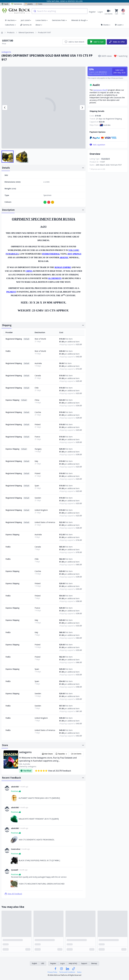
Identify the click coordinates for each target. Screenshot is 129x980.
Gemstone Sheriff (100, 90)
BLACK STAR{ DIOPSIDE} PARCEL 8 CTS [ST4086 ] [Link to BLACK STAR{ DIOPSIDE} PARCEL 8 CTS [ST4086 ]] (39, 860)
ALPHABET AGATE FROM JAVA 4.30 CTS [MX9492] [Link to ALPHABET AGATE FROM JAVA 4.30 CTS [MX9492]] (39, 798)
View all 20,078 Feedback (53, 771)
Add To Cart (97, 42)
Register (92, 12)
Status (79, 972)
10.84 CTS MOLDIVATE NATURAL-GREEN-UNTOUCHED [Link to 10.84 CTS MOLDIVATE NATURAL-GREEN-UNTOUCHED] (42, 884)
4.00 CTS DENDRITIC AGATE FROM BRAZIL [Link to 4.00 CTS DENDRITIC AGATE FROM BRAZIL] (37, 840)
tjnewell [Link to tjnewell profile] (15, 870)
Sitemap (94, 963)
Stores (106, 25)
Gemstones (17, 4)
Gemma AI (26, 25)
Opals (5, 4)
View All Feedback (13, 894)
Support (84, 963)
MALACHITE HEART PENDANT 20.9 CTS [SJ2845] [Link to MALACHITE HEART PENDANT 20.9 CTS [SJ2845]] (39, 819)
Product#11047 (44, 32)
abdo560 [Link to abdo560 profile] (15, 787)
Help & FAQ (73, 963)
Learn (119, 25)
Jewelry (29, 4)
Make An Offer (117, 42)
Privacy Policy (52, 972)
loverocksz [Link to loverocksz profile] (16, 849)
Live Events (76, 754)
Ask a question (97, 145)
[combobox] (60, 11)
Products (11, 32)
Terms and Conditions (67, 972)
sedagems (6, 52)
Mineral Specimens (26, 32)
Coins (39, 4)
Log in (100, 12)
